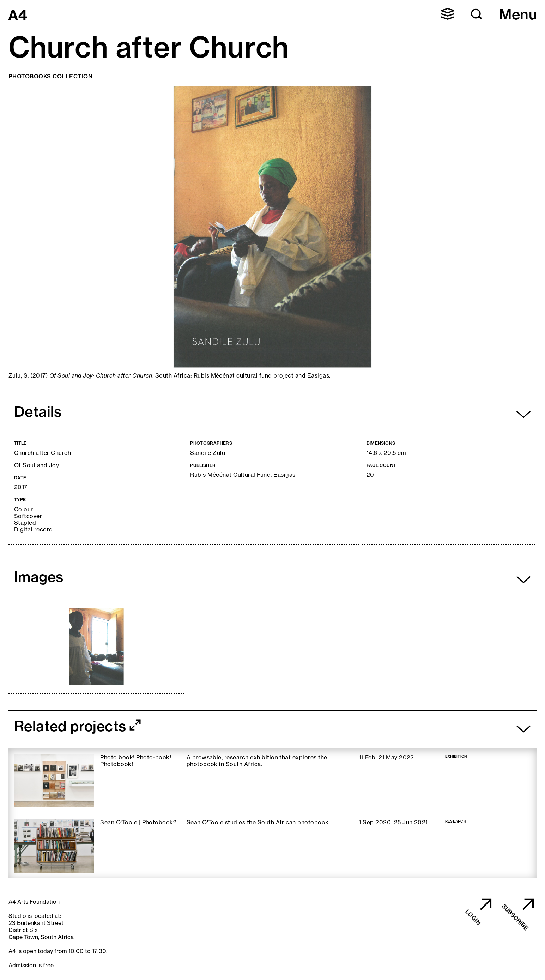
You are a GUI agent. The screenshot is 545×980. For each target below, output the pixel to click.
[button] (448, 14)
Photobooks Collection (50, 76)
